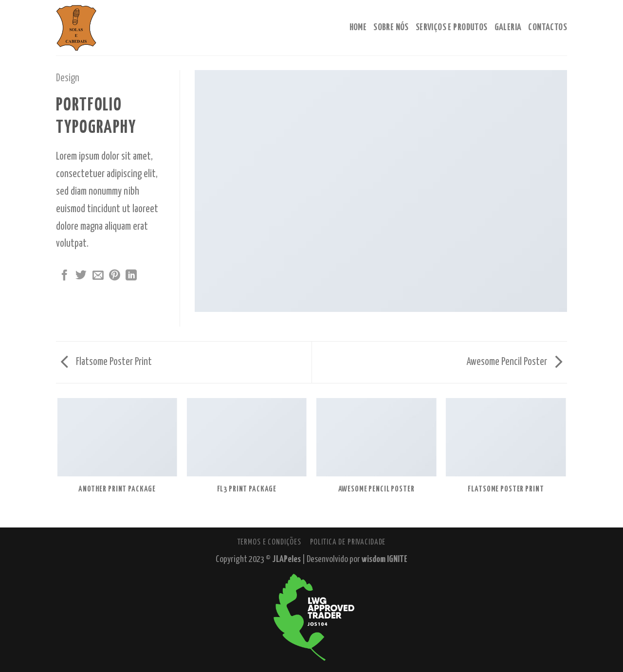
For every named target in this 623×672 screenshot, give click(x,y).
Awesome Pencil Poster (514, 362)
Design (68, 78)
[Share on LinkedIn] (131, 276)
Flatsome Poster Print (106, 362)
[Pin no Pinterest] (115, 276)
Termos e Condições (269, 542)
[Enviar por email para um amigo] (98, 276)
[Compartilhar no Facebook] (64, 276)
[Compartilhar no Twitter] (81, 276)
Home (358, 27)
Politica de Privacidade (348, 542)
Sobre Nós (391, 27)
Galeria (508, 27)
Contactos (548, 27)
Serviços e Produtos (452, 27)
